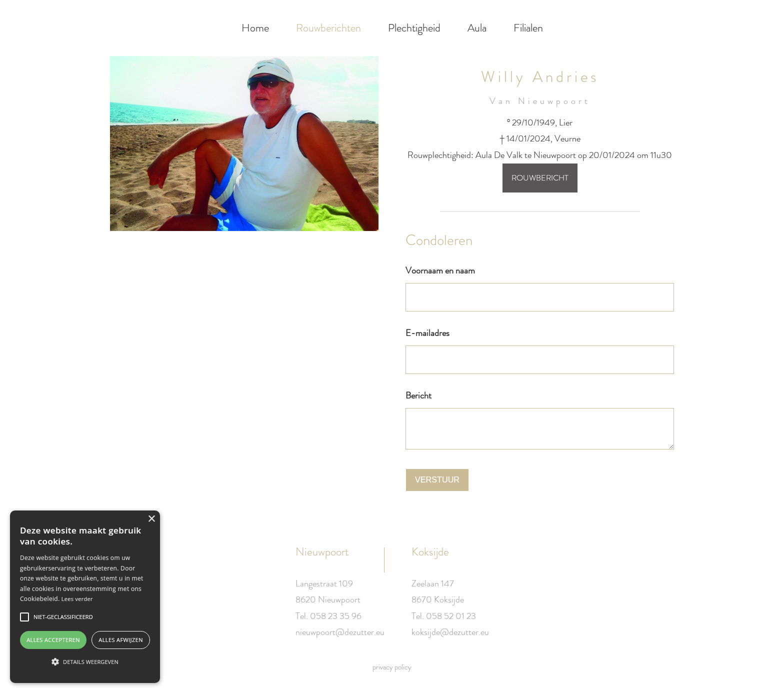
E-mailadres (427, 333)
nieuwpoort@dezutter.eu (340, 632)
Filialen (528, 28)
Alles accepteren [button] (53, 640)
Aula (477, 28)
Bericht (418, 395)
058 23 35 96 (336, 616)
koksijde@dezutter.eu (450, 632)
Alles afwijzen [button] (121, 640)
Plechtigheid (414, 28)
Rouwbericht (540, 178)
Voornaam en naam (440, 270)
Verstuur (437, 479)
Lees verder (77, 599)
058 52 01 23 (451, 616)
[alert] (85, 597)
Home (255, 28)
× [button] (151, 519)
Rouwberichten (328, 28)
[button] (85, 662)
